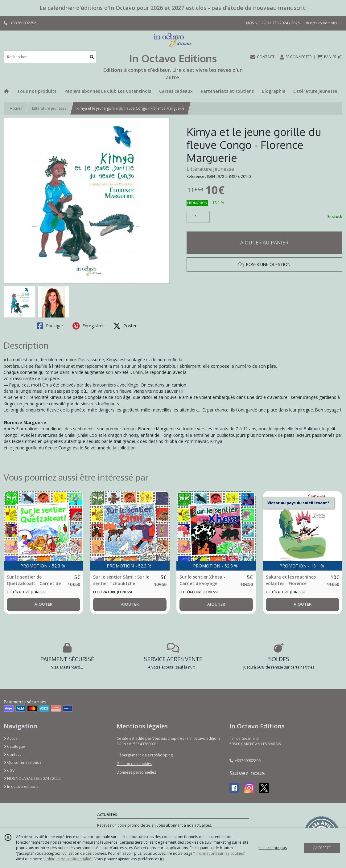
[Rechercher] (92, 57)
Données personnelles (136, 772)
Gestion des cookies (134, 764)
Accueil (16, 108)
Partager (50, 326)
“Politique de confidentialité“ (68, 859)
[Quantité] (198, 217)
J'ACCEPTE (322, 848)
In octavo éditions (21, 786)
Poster (125, 326)
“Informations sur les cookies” (219, 853)
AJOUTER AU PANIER (264, 243)
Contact (12, 754)
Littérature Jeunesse (210, 169)
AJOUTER (43, 604)
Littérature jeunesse (49, 108)
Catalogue (14, 746)
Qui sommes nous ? (23, 762)
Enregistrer (88, 326)
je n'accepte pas (273, 848)
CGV (9, 770)
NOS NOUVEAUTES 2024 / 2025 (32, 778)
